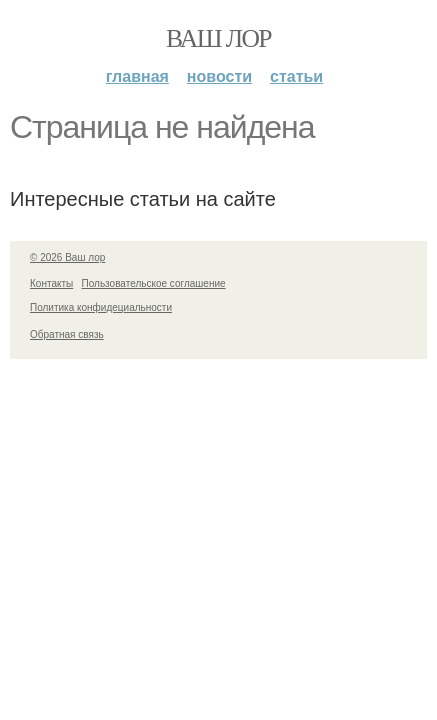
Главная (137, 76)
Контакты (51, 283)
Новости (219, 76)
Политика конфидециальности (101, 307)
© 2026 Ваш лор (67, 257)
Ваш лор (218, 38)
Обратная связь (67, 334)
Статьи (296, 76)
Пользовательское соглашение (154, 283)
